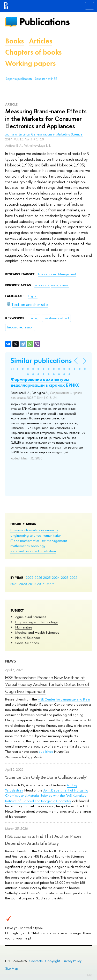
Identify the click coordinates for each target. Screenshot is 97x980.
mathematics (20, 546)
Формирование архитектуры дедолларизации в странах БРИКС (45, 382)
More (51, 584)
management (57, 541)
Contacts (36, 961)
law (43, 541)
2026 (38, 577)
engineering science (26, 535)
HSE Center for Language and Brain (64, 699)
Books (14, 41)
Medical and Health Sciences (37, 632)
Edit (89, 975)
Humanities (24, 627)
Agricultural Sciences (31, 617)
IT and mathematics (25, 541)
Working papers (30, 63)
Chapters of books (33, 52)
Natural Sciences (28, 638)
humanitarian (52, 535)
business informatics (25, 530)
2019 (32, 584)
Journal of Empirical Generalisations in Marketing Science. (44, 134)
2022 (74, 577)
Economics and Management (57, 274)
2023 (65, 577)
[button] (12, 369)
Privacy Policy (72, 961)
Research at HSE (46, 79)
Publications (44, 22)
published (46, 751)
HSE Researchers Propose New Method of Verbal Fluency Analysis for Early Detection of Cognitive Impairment (47, 684)
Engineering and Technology (36, 622)
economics (49, 530)
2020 (23, 584)
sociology (38, 546)
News (11, 661)
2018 (41, 584)
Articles (41, 41)
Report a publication (19, 79)
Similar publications (41, 361)
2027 (30, 577)
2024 (56, 577)
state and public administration (33, 551)
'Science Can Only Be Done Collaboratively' (46, 777)
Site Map (12, 968)
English (33, 296)
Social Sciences (27, 643)
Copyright (53, 961)
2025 (47, 577)
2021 (14, 584)
